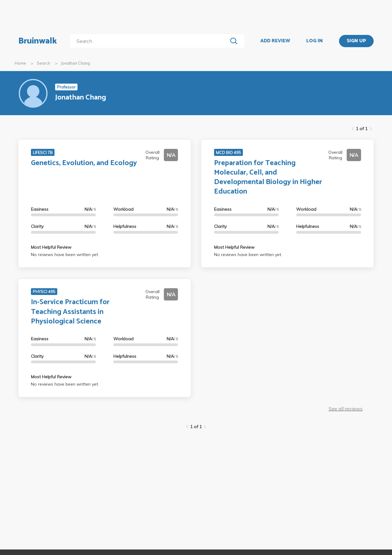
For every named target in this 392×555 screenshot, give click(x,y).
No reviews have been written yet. (65, 255)
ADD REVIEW (275, 41)
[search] (150, 41)
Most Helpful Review (51, 247)
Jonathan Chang (75, 63)
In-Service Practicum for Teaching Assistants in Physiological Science (70, 312)
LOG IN (315, 41)
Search (43, 63)
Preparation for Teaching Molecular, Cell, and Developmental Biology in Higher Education (268, 177)
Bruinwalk (38, 41)
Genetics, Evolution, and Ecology (84, 163)
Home (20, 63)
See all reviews (346, 409)
